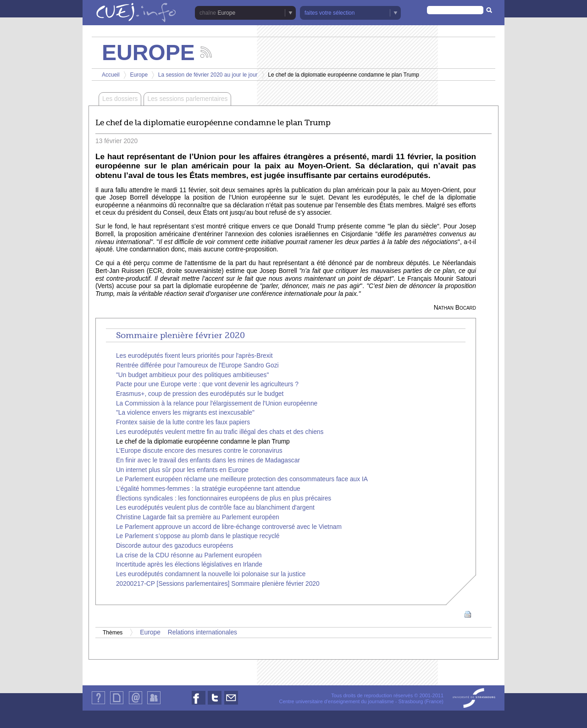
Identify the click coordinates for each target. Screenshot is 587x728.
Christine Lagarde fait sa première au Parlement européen (198, 517)
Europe (226, 13)
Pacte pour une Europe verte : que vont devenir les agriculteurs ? (207, 384)
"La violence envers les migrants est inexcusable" (185, 413)
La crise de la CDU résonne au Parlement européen (189, 555)
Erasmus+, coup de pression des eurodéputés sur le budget (200, 394)
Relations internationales (202, 632)
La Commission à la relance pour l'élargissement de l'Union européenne (217, 403)
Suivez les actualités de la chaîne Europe (206, 52)
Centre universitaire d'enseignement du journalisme (336, 701)
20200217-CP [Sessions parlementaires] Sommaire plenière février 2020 (218, 584)
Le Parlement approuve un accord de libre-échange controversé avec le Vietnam (229, 527)
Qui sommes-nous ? (98, 704)
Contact (136, 704)
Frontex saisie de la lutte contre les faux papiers (183, 422)
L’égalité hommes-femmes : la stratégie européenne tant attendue (208, 489)
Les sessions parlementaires (187, 99)
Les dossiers (120, 99)
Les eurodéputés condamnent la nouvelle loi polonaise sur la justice (211, 574)
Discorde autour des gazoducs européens (174, 546)
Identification (154, 704)
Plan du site (116, 704)
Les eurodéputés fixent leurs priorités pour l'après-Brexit (194, 356)
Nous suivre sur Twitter (215, 704)
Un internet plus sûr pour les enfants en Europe (182, 470)
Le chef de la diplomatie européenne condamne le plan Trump (203, 442)
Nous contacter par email (231, 704)
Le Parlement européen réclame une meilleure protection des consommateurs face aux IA (242, 479)
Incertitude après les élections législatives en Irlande (189, 564)
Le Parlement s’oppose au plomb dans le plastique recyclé (198, 536)
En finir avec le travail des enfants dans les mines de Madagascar (208, 460)
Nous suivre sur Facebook (199, 704)
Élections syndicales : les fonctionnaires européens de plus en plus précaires (224, 498)
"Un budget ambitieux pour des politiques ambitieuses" (192, 375)
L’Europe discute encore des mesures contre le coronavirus (199, 451)
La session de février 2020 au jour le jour (208, 75)
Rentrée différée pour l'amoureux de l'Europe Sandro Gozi (197, 365)
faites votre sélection (329, 13)
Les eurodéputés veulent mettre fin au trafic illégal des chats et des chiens (220, 432)
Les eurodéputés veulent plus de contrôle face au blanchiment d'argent (215, 508)
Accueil (111, 75)
